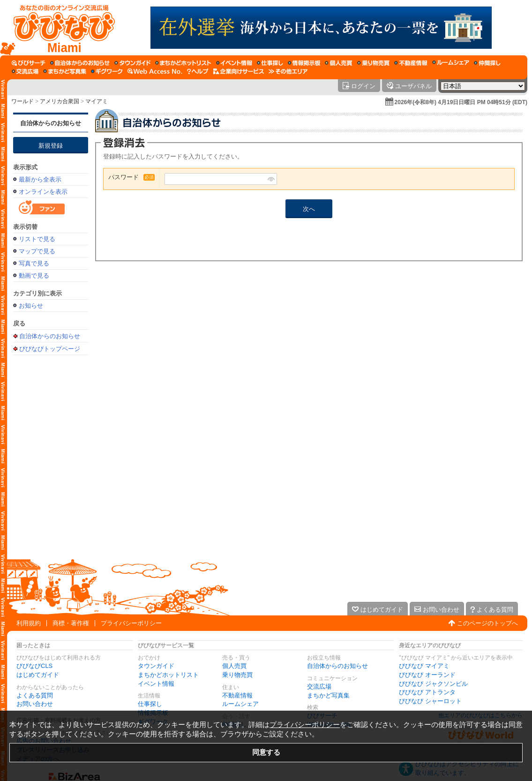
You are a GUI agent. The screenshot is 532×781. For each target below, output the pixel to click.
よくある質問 (35, 695)
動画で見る (34, 276)
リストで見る (37, 239)
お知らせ (31, 306)
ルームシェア (240, 704)
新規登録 (51, 146)
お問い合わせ (35, 704)
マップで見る (37, 251)
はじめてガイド (38, 675)
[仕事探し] (270, 63)
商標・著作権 (71, 623)
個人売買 (234, 666)
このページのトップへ (487, 623)
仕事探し (150, 704)
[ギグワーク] (107, 71)
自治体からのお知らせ (51, 123)
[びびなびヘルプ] (198, 71)
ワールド (22, 101)
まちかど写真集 (328, 695)
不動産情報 (237, 695)
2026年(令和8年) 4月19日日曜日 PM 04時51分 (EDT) (461, 102)
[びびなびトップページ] (60, 28)
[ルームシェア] (451, 63)
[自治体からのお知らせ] (80, 63)
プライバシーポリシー (131, 623)
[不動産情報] (411, 63)
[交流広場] (25, 71)
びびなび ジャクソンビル (433, 684)
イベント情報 (156, 684)
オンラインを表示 (43, 192)
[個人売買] (339, 63)
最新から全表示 (40, 179)
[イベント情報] (234, 63)
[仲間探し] (487, 63)
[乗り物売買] (373, 63)
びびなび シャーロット (430, 701)
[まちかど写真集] (65, 71)
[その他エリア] (288, 71)
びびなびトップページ (50, 349)
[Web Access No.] (155, 71)
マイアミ (97, 101)
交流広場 (319, 686)
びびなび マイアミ (424, 666)
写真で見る (34, 263)
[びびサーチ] (29, 63)
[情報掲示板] (304, 63)
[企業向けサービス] (239, 71)
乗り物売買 (237, 675)
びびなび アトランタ (427, 692)
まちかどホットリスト (168, 675)
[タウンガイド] (132, 63)
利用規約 (29, 623)
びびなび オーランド (427, 675)
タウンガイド (156, 666)
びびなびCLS (34, 666)
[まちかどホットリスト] (183, 63)
